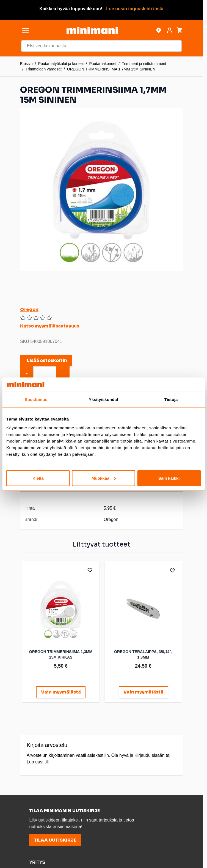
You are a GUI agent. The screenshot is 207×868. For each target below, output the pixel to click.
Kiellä (38, 478)
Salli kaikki (169, 478)
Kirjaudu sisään (149, 755)
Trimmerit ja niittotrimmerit (144, 64)
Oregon (29, 309)
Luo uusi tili (38, 762)
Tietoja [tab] (171, 399)
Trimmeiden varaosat (44, 69)
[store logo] (92, 30)
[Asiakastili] (170, 30)
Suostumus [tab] (36, 399)
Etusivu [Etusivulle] (26, 64)
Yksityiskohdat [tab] (103, 399)
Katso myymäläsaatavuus (50, 326)
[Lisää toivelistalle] (90, 570)
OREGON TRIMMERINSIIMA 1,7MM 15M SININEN (111, 69)
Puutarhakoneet (103, 64)
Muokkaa (104, 478)
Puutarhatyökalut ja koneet (61, 64)
